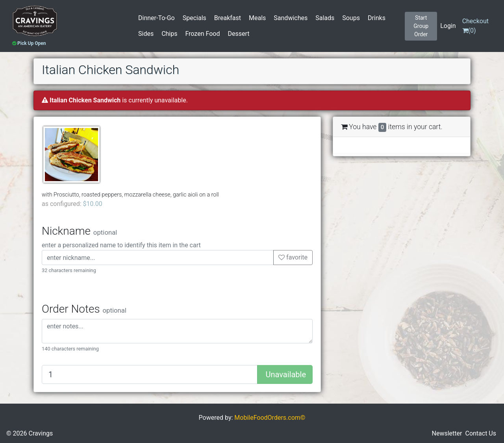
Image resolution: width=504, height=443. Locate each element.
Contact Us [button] (481, 433)
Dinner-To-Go (157, 18)
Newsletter (447, 433)
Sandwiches (291, 18)
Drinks (377, 18)
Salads (325, 18)
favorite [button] (293, 257)
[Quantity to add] (150, 374)
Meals (257, 18)
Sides (146, 34)
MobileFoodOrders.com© (270, 418)
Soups (351, 18)
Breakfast (228, 18)
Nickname (79, 231)
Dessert (238, 34)
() (475, 26)
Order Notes (84, 309)
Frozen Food (202, 34)
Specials (195, 18)
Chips (169, 34)
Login (448, 26)
